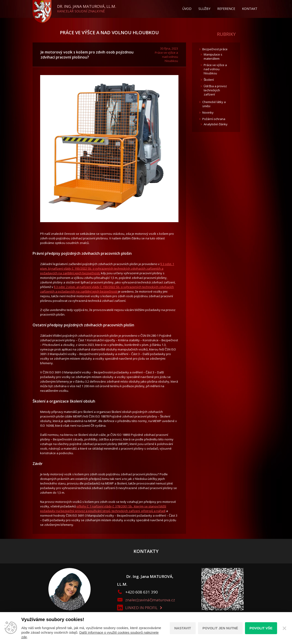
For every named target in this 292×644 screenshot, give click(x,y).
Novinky (208, 112)
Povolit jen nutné (220, 628)
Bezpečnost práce (215, 49)
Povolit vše (261, 628)
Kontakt (250, 9)
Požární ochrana (214, 119)
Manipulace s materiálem (213, 56)
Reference (226, 9)
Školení (209, 80)
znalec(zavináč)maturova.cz (150, 600)
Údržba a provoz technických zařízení (215, 90)
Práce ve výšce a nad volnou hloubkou (109, 32)
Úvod (187, 9)
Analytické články (216, 124)
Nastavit (183, 628)
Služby (204, 9)
